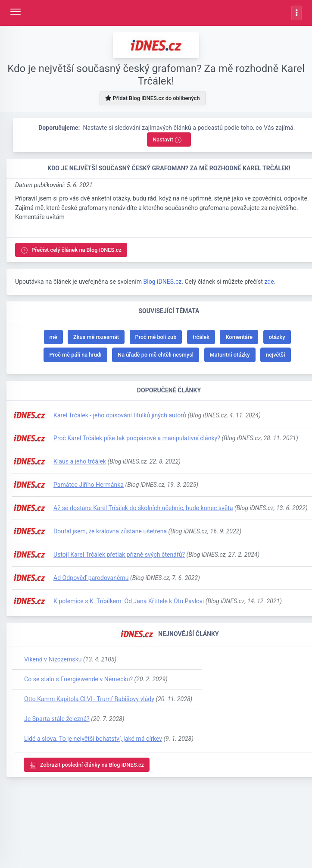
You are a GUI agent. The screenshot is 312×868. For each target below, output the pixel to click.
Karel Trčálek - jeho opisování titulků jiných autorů (120, 415)
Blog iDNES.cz (162, 282)
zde (269, 282)
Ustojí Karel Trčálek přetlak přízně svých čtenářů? (119, 555)
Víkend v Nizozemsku (53, 659)
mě (53, 337)
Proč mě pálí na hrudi (75, 355)
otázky (277, 337)
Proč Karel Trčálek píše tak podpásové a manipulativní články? (137, 438)
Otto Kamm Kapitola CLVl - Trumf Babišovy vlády (89, 699)
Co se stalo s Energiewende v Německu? (78, 679)
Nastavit (167, 140)
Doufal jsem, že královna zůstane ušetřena (110, 531)
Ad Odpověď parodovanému (91, 578)
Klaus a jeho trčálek (80, 461)
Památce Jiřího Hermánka (89, 485)
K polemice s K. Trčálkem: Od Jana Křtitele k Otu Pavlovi (129, 601)
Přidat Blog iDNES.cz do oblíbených (152, 98)
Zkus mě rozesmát (96, 337)
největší (276, 355)
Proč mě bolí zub (156, 337)
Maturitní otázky (230, 355)
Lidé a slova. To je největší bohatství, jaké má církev (93, 739)
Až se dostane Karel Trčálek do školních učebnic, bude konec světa (143, 508)
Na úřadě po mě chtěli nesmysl (156, 355)
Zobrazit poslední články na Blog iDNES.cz (87, 765)
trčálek (201, 337)
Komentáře (239, 337)
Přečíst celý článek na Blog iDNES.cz (71, 250)
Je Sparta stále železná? (57, 719)
